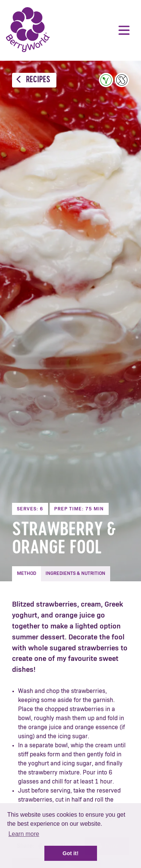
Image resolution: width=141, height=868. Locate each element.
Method (27, 574)
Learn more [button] (24, 834)
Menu (124, 30)
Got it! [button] (70, 853)
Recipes (33, 80)
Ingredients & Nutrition (75, 574)
